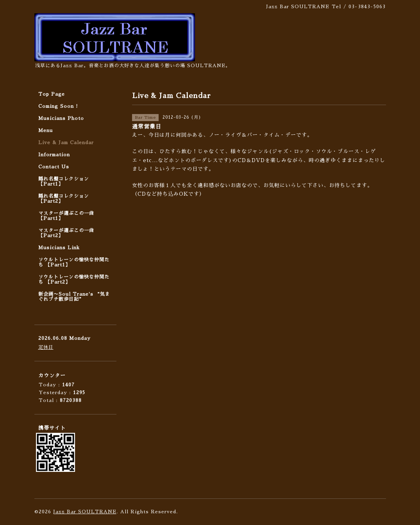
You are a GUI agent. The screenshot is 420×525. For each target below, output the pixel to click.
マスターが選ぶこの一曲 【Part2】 (66, 233)
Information (54, 155)
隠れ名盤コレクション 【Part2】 (64, 199)
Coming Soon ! (58, 106)
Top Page (52, 94)
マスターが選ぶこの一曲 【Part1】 (66, 216)
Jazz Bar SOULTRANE (85, 512)
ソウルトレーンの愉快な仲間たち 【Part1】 (74, 262)
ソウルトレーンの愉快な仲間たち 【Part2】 (74, 279)
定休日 (46, 347)
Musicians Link (59, 248)
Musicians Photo (61, 118)
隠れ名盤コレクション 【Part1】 (64, 181)
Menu (46, 130)
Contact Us (54, 167)
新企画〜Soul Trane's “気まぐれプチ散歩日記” (74, 297)
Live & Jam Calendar (66, 143)
